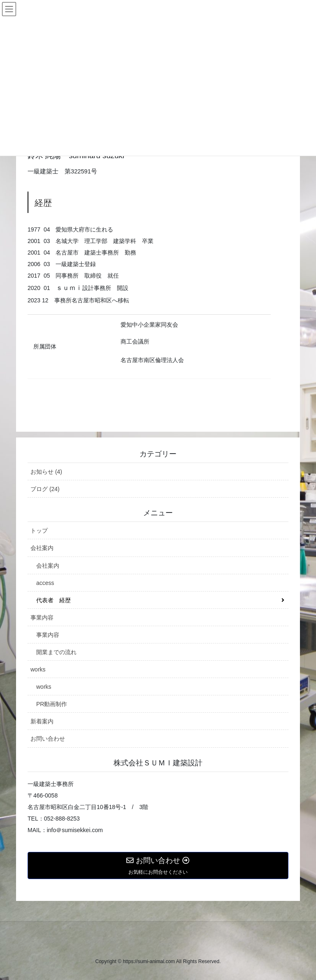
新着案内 (42, 721)
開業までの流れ (56, 652)
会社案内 (42, 548)
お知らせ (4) (46, 472)
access (45, 583)
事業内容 (42, 617)
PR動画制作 (52, 704)
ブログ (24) (45, 489)
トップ (39, 531)
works (38, 669)
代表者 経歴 (53, 600)
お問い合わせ (48, 739)
